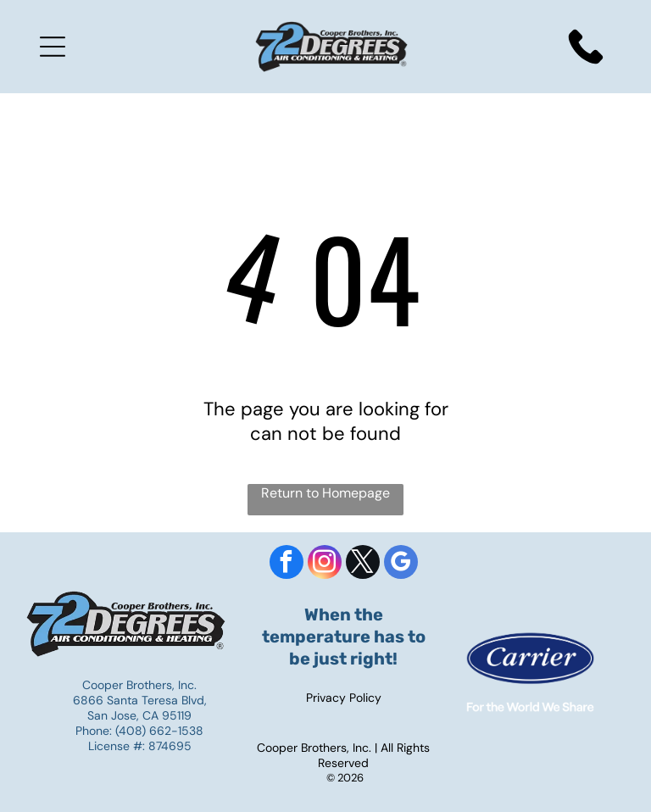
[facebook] (287, 564)
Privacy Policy (344, 698)
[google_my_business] (401, 564)
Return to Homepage (325, 493)
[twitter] (363, 564)
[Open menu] (53, 47)
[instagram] (325, 564)
